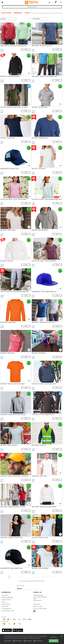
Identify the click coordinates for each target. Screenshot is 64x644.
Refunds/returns (6, 604)
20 (36, 577)
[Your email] (28, 586)
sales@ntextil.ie (37, 600)
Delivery (4, 602)
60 (47, 577)
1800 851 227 (37, 604)
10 (33, 577)
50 (44, 577)
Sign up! (20, 589)
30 (39, 577)
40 (41, 577)
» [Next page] (55, 577)
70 (49, 577)
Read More (38, 638)
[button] (49, 2)
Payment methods (6, 600)
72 (52, 577)
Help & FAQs (5, 606)
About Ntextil (5, 595)
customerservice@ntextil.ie (40, 597)
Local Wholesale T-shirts (8, 611)
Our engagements (6, 608)
